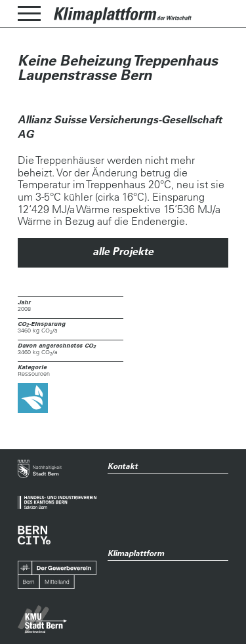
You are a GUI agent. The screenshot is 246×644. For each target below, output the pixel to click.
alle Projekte (123, 251)
